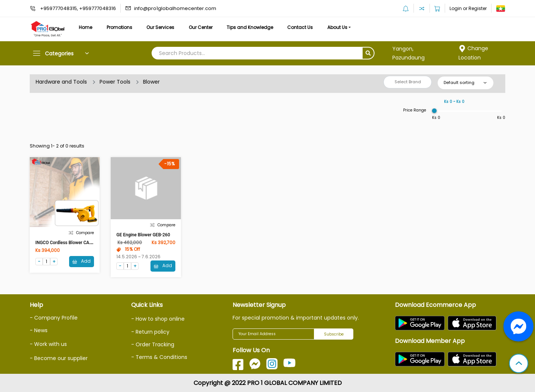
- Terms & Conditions (159, 357)
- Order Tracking (153, 344)
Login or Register (468, 8)
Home (85, 27)
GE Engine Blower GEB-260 (143, 235)
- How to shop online (158, 319)
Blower (151, 82)
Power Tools (115, 82)
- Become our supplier (59, 358)
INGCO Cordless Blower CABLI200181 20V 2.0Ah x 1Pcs (92, 243)
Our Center (201, 27)
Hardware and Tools (61, 82)
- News (39, 330)
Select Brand (408, 82)
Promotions (119, 27)
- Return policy (150, 332)
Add (82, 261)
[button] (519, 364)
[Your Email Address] (273, 334)
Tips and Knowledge (250, 27)
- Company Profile (54, 318)
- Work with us (48, 344)
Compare (81, 233)
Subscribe (334, 334)
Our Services (160, 27)
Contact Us (300, 27)
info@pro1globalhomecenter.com (175, 8)
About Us (337, 27)
